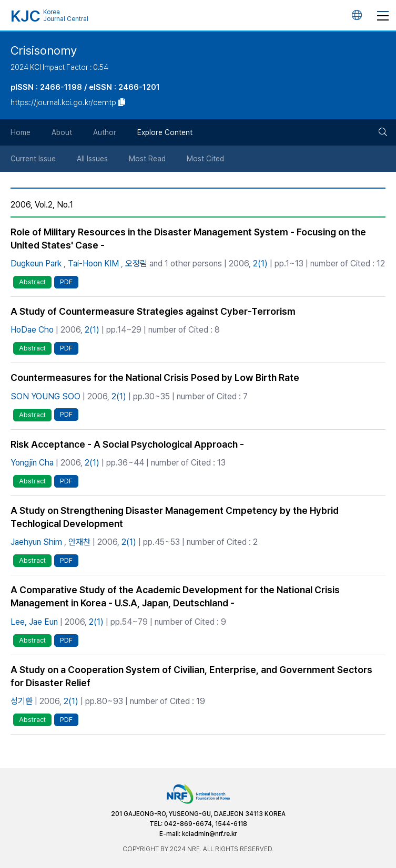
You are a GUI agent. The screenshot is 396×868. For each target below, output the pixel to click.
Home (21, 132)
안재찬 (79, 542)
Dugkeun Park (36, 263)
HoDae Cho (32, 330)
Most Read (147, 159)
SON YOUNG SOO (45, 396)
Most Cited (205, 159)
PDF (66, 282)
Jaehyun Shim (36, 542)
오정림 (136, 263)
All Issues (92, 159)
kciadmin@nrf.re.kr (209, 834)
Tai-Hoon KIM (93, 263)
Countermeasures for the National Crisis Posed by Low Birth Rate (155, 378)
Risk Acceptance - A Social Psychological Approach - (127, 444)
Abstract (32, 282)
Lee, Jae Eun (34, 622)
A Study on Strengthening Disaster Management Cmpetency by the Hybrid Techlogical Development (175, 517)
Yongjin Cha (32, 463)
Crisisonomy (44, 50)
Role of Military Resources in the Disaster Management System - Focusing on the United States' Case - (188, 239)
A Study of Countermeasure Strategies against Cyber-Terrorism (153, 311)
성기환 (22, 701)
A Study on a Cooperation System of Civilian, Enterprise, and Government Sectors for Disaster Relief (191, 676)
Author (105, 132)
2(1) (260, 263)
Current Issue (33, 159)
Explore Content (165, 132)
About (62, 132)
